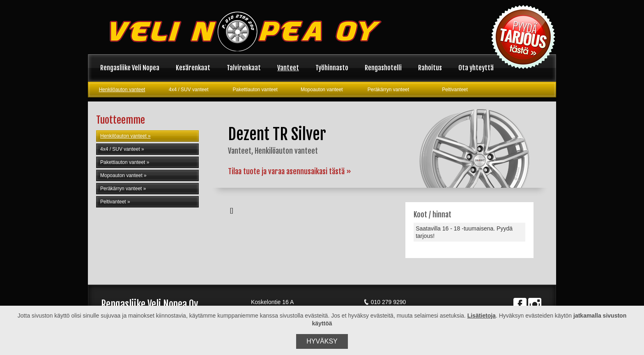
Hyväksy (322, 341)
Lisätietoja (482, 316)
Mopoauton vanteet (322, 90)
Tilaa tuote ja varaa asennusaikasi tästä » (290, 171)
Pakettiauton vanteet (255, 90)
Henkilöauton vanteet (122, 90)
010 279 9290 (385, 302)
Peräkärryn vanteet (388, 90)
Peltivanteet (455, 90)
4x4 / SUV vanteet (189, 90)
